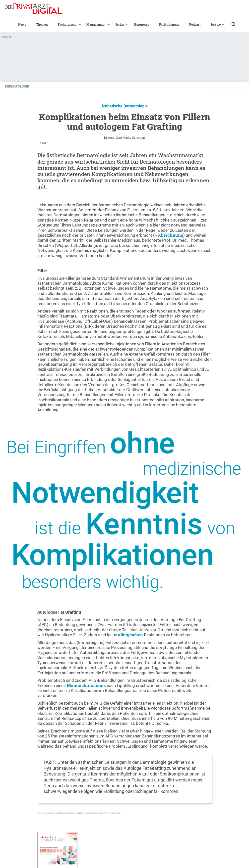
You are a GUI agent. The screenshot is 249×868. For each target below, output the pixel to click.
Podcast (195, 24)
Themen (42, 24)
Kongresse (142, 24)
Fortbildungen (169, 24)
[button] (67, 24)
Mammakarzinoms (87, 685)
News (22, 24)
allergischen (131, 635)
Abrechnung (171, 235)
